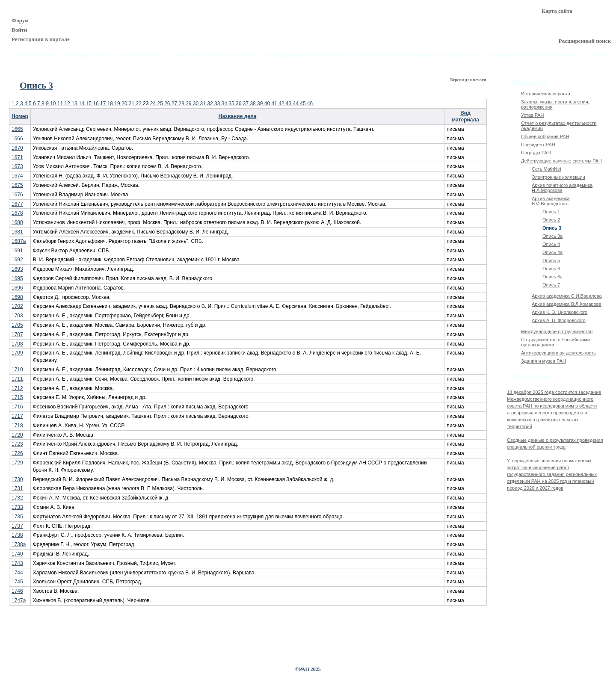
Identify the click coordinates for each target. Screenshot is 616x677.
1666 (17, 139)
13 (75, 103)
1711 (17, 379)
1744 (17, 573)
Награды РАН (536, 153)
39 (261, 103)
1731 (17, 488)
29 (189, 103)
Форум (20, 20)
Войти (19, 30)
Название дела (238, 116)
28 (182, 103)
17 (104, 103)
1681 (17, 232)
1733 (17, 507)
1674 (17, 176)
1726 (17, 453)
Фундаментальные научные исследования (418, 55)
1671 (17, 157)
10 (54, 103)
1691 (17, 251)
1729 (17, 463)
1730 (17, 479)
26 (168, 103)
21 (132, 103)
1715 (17, 397)
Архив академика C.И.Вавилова (567, 296)
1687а (19, 241)
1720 (17, 435)
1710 (17, 370)
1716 (17, 407)
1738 (17, 535)
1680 (17, 222)
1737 (17, 526)
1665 (17, 129)
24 (154, 103)
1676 (17, 195)
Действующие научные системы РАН (561, 161)
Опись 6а (552, 277)
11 (61, 103)
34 (225, 103)
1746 (17, 591)
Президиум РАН (85, 55)
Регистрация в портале (41, 39)
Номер (20, 116)
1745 (17, 582)
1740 (17, 554)
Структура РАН (139, 55)
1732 (17, 498)
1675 (17, 185)
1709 (17, 353)
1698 (17, 297)
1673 (17, 166)
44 (297, 103)
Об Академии (34, 55)
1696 (17, 288)
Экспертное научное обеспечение (533, 55)
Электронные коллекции (558, 177)
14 (82, 103)
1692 (17, 260)
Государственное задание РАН (307, 55)
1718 (17, 426)
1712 (17, 388)
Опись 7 (551, 285)
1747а (19, 600)
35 (232, 103)
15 (90, 103)
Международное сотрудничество (557, 331)
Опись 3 (552, 228)
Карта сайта (557, 11)
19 (118, 103)
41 (275, 103)
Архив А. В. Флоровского (559, 320)
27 (175, 103)
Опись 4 (551, 244)
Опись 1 (551, 212)
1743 (17, 563)
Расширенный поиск (585, 41)
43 (289, 103)
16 (96, 103)
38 (253, 103)
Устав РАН (533, 115)
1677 (17, 204)
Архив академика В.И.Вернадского (551, 201)
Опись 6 (551, 269)
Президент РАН (538, 145)
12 (68, 103)
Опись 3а (552, 236)
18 (111, 103)
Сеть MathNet (546, 169)
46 (311, 103)
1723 (17, 444)
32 (211, 103)
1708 (17, 344)
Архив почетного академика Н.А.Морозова (562, 188)
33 (218, 103)
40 (268, 103)
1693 (17, 269)
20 (125, 103)
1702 (17, 306)
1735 (17, 517)
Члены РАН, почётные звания (213, 55)
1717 (17, 416)
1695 (17, 278)
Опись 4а (552, 252)
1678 (17, 213)
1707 (17, 334)
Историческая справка (546, 94)
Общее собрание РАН (545, 136)
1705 (17, 325)
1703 (17, 316)
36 (239, 103)
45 (304, 103)
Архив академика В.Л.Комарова (567, 304)
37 (247, 103)
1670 (17, 148)
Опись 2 (551, 220)
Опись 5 (551, 260)
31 (204, 103)
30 (197, 103)
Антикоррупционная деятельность (558, 353)
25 (161, 103)
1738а (19, 544)
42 (282, 103)
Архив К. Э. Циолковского (560, 312)
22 (139, 103)
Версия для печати (469, 80)
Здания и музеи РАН (543, 361)
